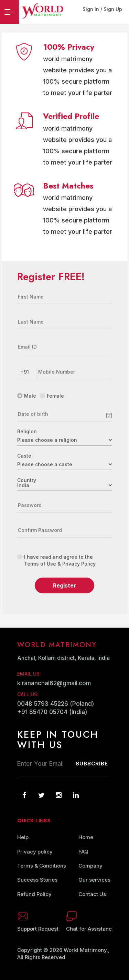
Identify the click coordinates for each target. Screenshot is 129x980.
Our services (94, 880)
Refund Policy (34, 894)
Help (23, 837)
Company (90, 866)
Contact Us (92, 894)
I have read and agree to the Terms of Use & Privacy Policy (56, 560)
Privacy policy (35, 852)
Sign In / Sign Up (102, 9)
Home (86, 837)
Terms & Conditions (42, 866)
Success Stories (37, 880)
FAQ (83, 852)
